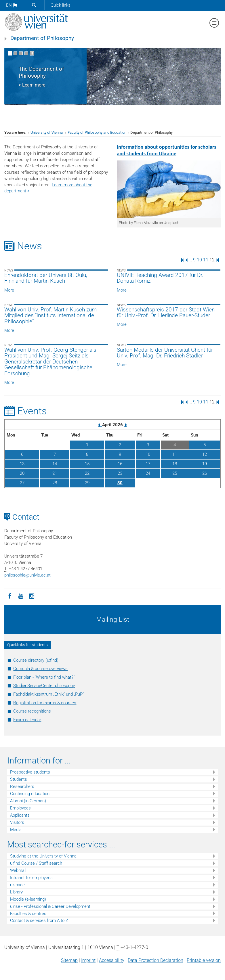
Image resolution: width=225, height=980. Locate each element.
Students (19, 779)
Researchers (22, 786)
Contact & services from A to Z (39, 920)
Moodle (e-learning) (28, 899)
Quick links (61, 5)
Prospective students (30, 772)
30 (120, 483)
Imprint (88, 960)
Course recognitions (32, 711)
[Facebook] (10, 596)
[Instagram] (32, 596)
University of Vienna (47, 132)
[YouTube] (21, 596)
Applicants (20, 815)
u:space (17, 885)
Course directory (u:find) (36, 660)
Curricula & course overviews (40, 669)
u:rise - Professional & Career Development (50, 906)
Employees (20, 808)
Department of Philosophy (42, 38)
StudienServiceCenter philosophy (44, 686)
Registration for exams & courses (45, 703)
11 (206, 260)
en (12, 5)
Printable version (204, 960)
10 (199, 260)
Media (16, 830)
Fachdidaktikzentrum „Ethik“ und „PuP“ (48, 694)
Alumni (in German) (28, 801)
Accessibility (112, 960)
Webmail (18, 870)
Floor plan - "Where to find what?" (44, 677)
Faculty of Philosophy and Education (97, 132)
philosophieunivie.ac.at (27, 575)
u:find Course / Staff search (36, 863)
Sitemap (69, 960)
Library (16, 892)
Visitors (17, 822)
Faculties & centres (28, 914)
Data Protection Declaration (156, 960)
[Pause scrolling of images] (32, 53)
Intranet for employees (31, 878)
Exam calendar (27, 720)
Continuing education (30, 794)
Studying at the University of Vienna (43, 856)
